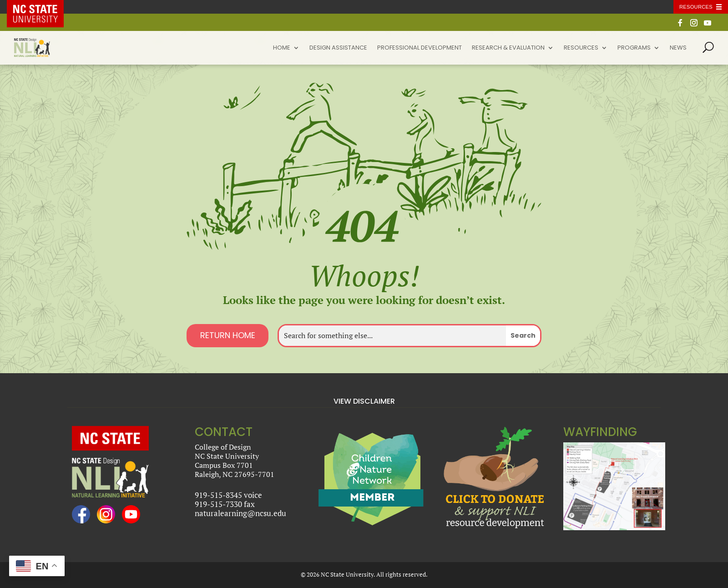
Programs (634, 48)
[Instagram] (694, 25)
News (678, 48)
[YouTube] (708, 25)
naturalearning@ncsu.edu (240, 513)
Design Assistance (338, 48)
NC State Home (42, 7)
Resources (581, 48)
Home (282, 48)
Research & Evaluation (508, 48)
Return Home (228, 335)
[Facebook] (680, 25)
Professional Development (420, 48)
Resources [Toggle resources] (696, 7)
